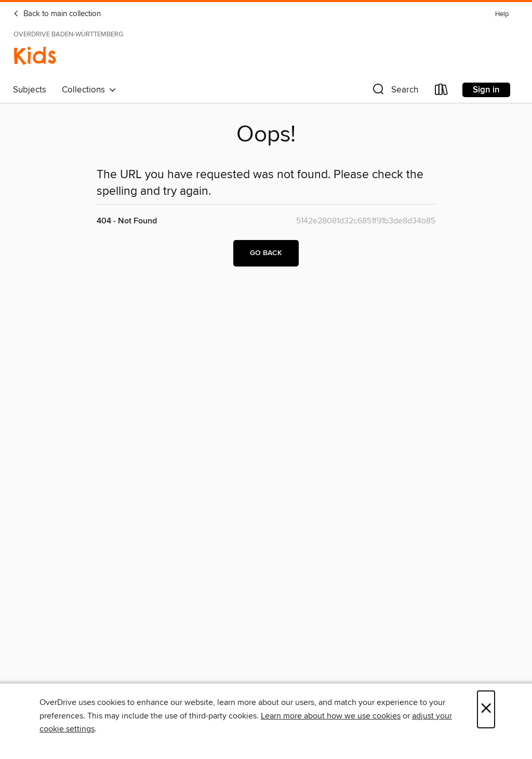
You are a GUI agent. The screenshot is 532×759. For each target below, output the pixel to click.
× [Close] (486, 709)
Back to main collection (57, 14)
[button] (394, 92)
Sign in (486, 90)
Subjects (30, 90)
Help (502, 14)
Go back (266, 253)
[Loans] (442, 92)
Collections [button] (89, 90)
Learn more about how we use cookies (331, 716)
